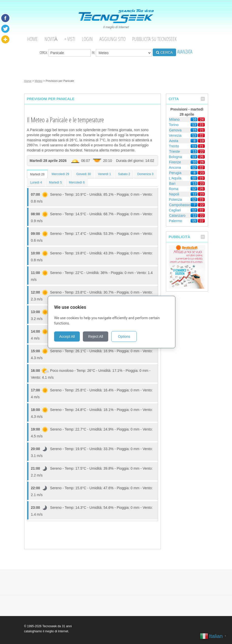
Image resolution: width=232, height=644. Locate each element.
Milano (174, 119)
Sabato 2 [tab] (124, 174)
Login (87, 39)
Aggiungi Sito (112, 39)
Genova (175, 130)
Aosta (174, 141)
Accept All (72, 336)
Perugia (175, 173)
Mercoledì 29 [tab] (60, 174)
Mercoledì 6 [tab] (77, 182)
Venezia (175, 135)
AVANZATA (185, 52)
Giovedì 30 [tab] (84, 174)
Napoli (174, 194)
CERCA (164, 52)
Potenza (175, 200)
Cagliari (175, 210)
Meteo (38, 81)
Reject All (100, 336)
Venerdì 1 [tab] (105, 174)
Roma (174, 189)
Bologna (175, 157)
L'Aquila (175, 178)
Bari (172, 183)
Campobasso (180, 205)
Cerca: (65, 53)
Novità (51, 39)
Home (33, 39)
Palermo (176, 221)
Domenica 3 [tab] (145, 174)
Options (129, 336)
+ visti (70, 39)
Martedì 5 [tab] (55, 182)
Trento (174, 146)
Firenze (175, 162)
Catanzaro (177, 216)
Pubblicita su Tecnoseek (154, 39)
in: (122, 53)
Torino (174, 125)
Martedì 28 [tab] (37, 174)
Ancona (175, 167)
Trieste (175, 151)
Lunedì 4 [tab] (36, 182)
